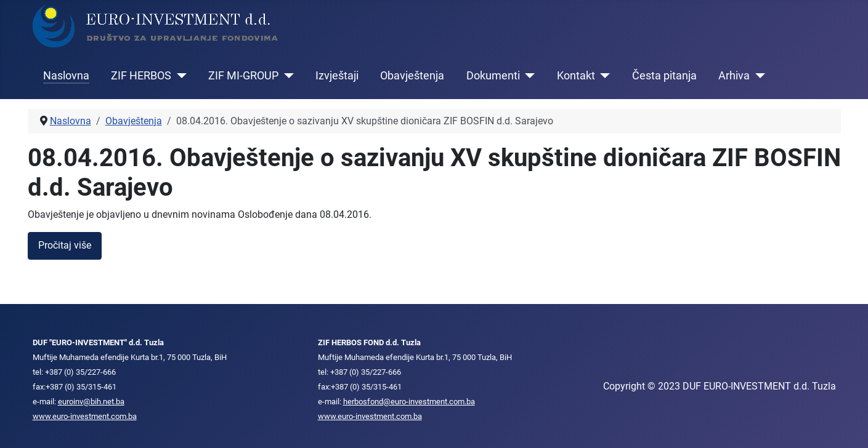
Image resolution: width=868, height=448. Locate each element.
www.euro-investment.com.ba (85, 416)
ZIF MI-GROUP (243, 76)
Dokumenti (493, 76)
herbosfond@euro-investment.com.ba (409, 402)
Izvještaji (337, 76)
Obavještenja (412, 76)
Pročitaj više (65, 245)
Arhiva (734, 76)
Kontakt (576, 76)
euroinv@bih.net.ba (91, 402)
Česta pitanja (664, 76)
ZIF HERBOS (141, 76)
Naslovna (66, 76)
